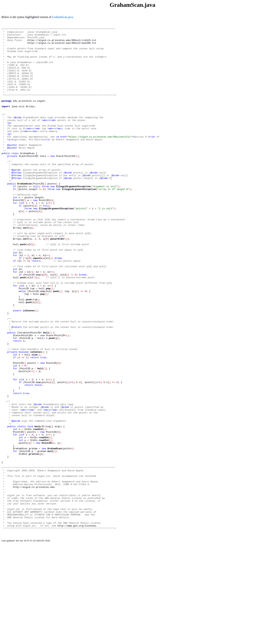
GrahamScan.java (62, 17)
